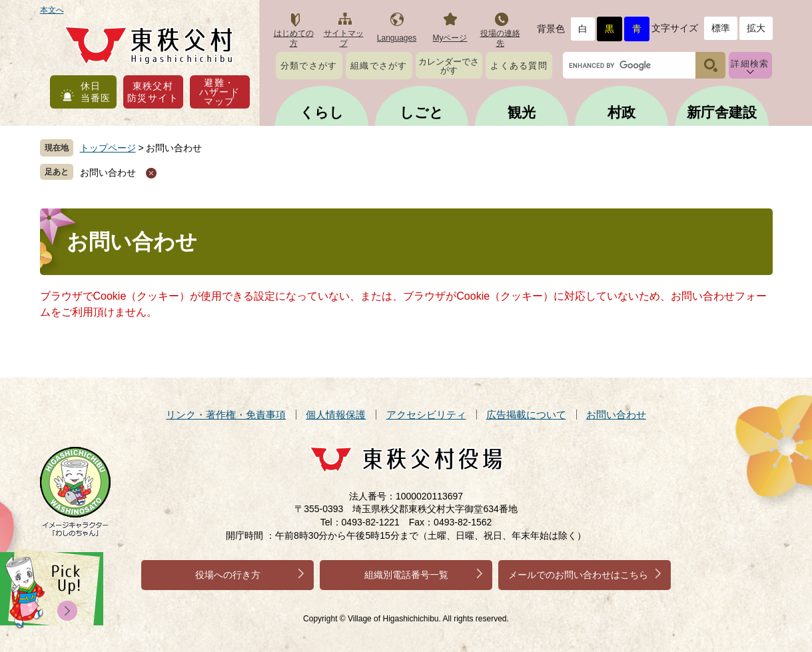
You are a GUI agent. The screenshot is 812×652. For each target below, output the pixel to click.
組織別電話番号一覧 (406, 575)
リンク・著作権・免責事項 (226, 415)
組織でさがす (379, 66)
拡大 (756, 28)
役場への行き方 (228, 575)
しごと (422, 112)
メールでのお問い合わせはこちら (578, 575)
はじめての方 (294, 38)
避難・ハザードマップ (220, 92)
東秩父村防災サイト (153, 92)
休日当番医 (96, 92)
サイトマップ (344, 38)
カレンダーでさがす (449, 66)
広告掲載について (526, 415)
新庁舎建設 (722, 112)
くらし (322, 112)
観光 (522, 112)
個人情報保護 (336, 415)
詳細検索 (750, 64)
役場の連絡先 (500, 38)
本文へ (52, 10)
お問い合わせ (108, 172)
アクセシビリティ (426, 415)
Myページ (450, 38)
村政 (621, 112)
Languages (397, 38)
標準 (721, 28)
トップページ (108, 148)
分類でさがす (309, 66)
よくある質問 (519, 66)
